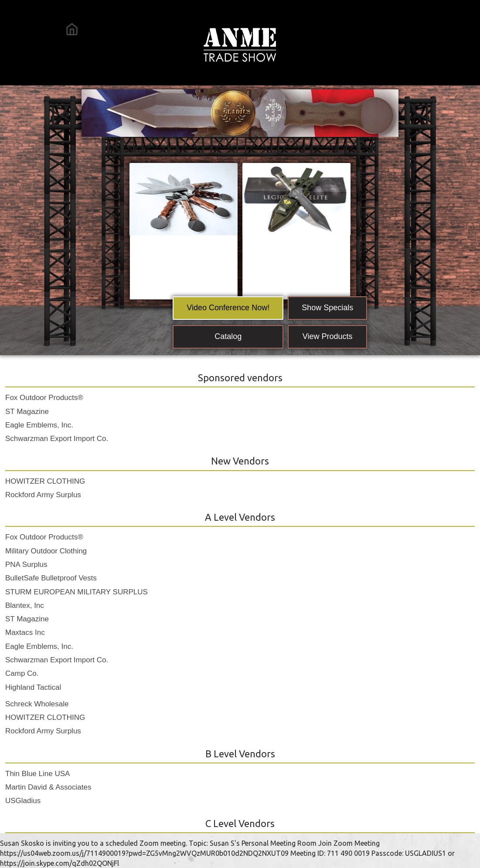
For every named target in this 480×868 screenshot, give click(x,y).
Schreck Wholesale (37, 704)
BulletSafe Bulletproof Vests (51, 578)
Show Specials (327, 308)
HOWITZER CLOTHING (45, 481)
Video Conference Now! (228, 308)
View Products (328, 336)
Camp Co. (22, 673)
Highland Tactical (33, 687)
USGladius (23, 801)
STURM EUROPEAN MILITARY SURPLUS (77, 592)
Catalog (228, 336)
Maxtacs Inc (25, 632)
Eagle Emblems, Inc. (39, 425)
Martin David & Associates (48, 787)
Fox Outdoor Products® (44, 398)
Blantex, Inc (25, 605)
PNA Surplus (26, 565)
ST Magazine (27, 412)
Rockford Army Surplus (43, 495)
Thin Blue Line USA (37, 774)
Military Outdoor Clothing (46, 551)
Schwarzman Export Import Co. (57, 439)
